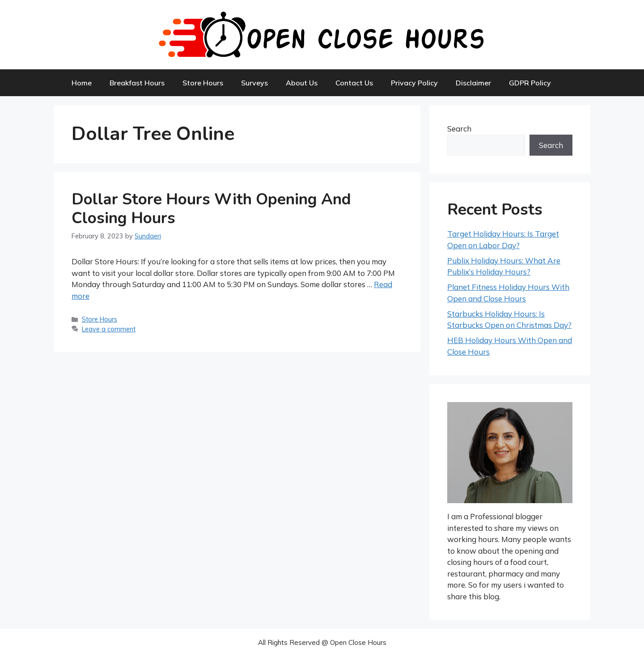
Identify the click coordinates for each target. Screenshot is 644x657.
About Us (302, 83)
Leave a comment (109, 329)
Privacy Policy (414, 83)
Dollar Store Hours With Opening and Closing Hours (211, 209)
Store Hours (203, 83)
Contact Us (354, 83)
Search (459, 129)
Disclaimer (473, 83)
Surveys (254, 83)
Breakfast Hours (137, 83)
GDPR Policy (530, 83)
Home (82, 83)
